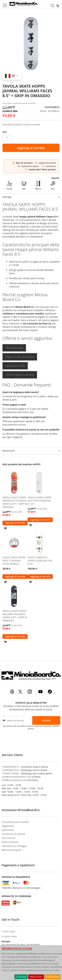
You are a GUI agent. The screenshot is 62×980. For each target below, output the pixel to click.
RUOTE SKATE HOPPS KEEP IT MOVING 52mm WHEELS (14, 561)
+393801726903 (10, 773)
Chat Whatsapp (14, 348)
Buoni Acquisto (10, 842)
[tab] (31, 197)
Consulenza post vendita (15, 822)
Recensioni (9, 451)
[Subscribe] (46, 720)
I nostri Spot (8, 931)
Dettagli (7, 197)
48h (24, 185)
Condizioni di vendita (13, 834)
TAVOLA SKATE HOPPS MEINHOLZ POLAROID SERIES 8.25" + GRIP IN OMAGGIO (15, 502)
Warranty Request (12, 850)
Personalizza (52, 977)
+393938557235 (10, 770)
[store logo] (23, 4)
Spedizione (8, 830)
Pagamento (8, 826)
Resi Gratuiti (9, 838)
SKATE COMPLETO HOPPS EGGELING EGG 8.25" (40, 561)
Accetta (22, 977)
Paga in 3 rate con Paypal (20, 357)
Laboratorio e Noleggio (14, 846)
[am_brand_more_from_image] (14, 493)
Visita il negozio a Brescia (20, 375)
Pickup (9, 185)
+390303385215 (10, 767)
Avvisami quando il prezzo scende (21, 124)
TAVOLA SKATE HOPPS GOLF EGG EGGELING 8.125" (40, 501)
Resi (53, 185)
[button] (5, 528)
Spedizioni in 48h (15, 366)
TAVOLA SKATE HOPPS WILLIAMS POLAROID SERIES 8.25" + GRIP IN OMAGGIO (15, 616)
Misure (38, 185)
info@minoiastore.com (14, 780)
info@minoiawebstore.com (16, 777)
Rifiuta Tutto (36, 977)
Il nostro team (9, 936)
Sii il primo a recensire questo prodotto (19, 103)
